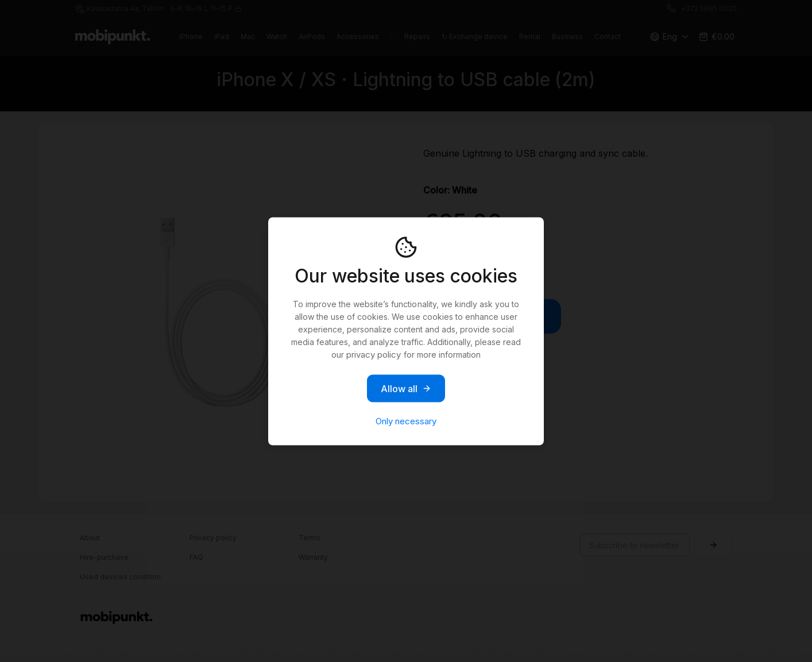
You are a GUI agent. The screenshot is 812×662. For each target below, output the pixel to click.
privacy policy (374, 354)
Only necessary (406, 421)
